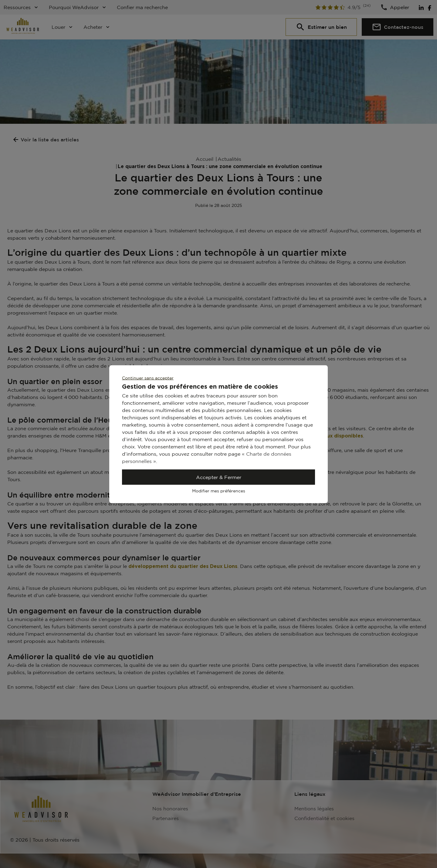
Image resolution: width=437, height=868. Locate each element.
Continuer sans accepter (148, 378)
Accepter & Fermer (219, 477)
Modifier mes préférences (219, 490)
